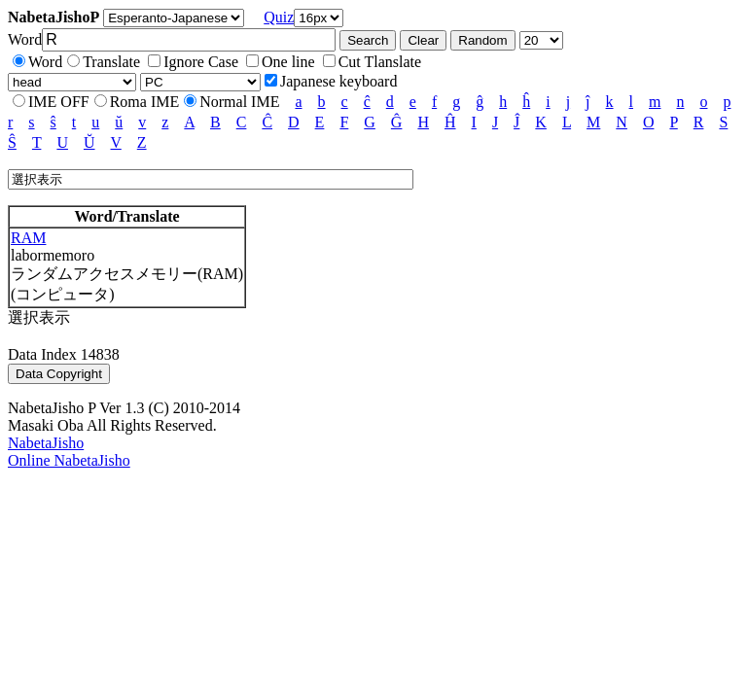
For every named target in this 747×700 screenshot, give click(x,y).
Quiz (279, 17)
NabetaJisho (46, 443)
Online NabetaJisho (69, 460)
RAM (28, 238)
